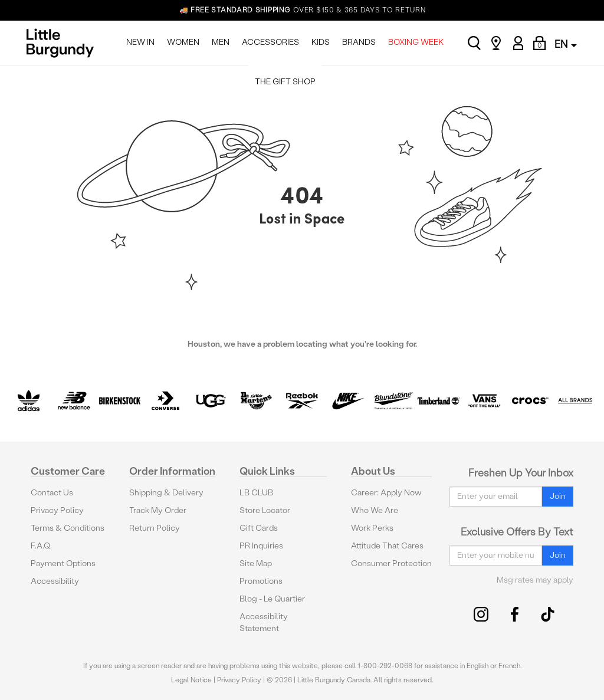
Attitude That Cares (387, 546)
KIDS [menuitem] (321, 42)
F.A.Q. (41, 546)
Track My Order (158, 510)
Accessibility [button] (55, 581)
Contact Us (52, 493)
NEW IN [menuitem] (140, 42)
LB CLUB (256, 493)
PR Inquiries (261, 546)
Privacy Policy (57, 510)
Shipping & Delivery (166, 493)
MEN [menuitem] (221, 42)
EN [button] (566, 44)
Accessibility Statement (264, 622)
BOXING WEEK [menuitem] (416, 42)
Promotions (261, 581)
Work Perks (372, 528)
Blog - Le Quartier (272, 599)
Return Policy (155, 528)
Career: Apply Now (386, 493)
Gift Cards (259, 528)
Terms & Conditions (68, 528)
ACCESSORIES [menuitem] (270, 42)
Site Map (256, 563)
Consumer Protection (391, 563)
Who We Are (375, 510)
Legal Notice (191, 680)
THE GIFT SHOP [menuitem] (285, 82)
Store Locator (265, 510)
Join (558, 496)
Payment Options (63, 563)
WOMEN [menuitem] (183, 42)
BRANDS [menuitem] (359, 42)
